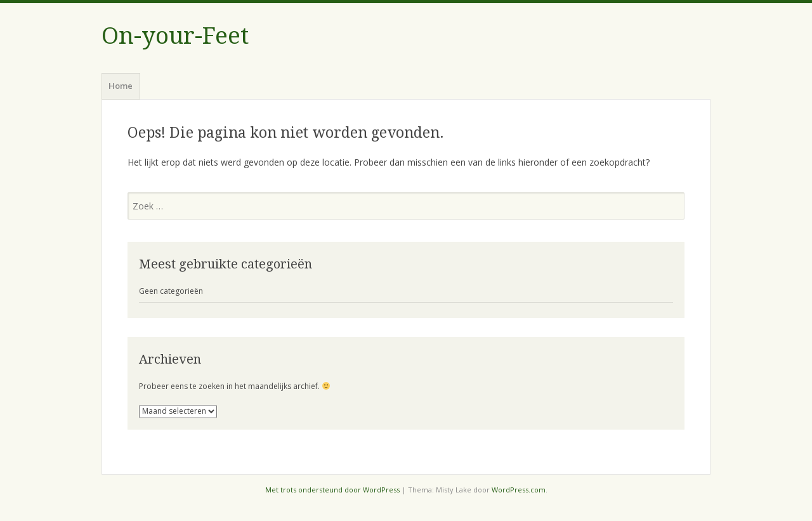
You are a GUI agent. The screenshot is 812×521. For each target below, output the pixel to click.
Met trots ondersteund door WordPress (332, 490)
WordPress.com (519, 490)
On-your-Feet (175, 36)
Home (121, 86)
